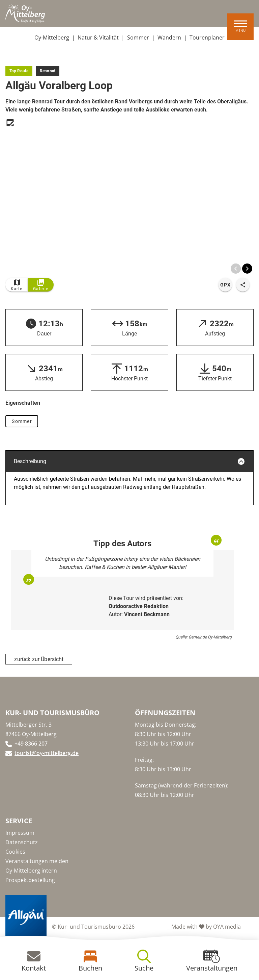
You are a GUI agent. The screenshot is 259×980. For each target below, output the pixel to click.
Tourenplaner (207, 37)
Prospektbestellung (30, 880)
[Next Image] (247, 269)
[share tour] (243, 285)
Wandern (169, 37)
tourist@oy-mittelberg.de (47, 753)
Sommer (138, 37)
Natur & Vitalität (98, 37)
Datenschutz (22, 842)
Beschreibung (129, 461)
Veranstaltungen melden (37, 861)
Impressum (20, 833)
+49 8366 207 (31, 744)
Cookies (15, 852)
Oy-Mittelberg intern (31, 871)
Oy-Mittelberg (52, 37)
